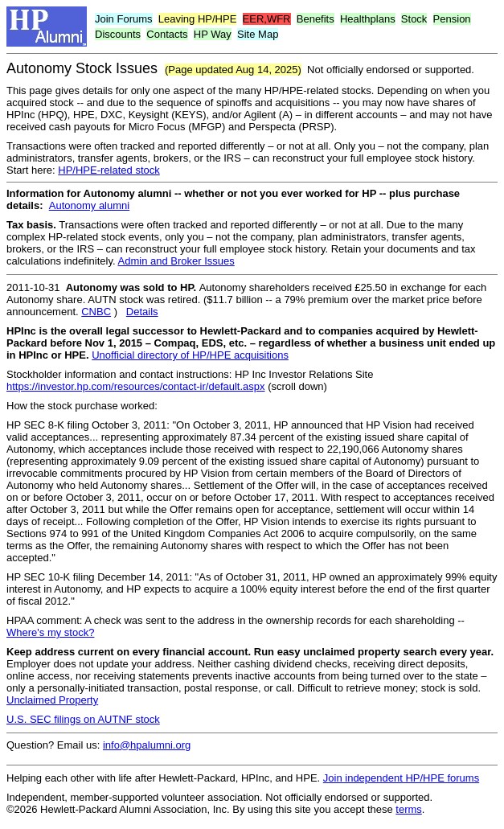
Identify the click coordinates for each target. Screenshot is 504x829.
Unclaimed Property (52, 700)
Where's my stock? (50, 632)
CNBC (96, 312)
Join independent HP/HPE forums (401, 778)
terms (409, 809)
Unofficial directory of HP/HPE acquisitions (190, 355)
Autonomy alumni (89, 205)
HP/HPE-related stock (109, 170)
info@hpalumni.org (147, 745)
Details (142, 312)
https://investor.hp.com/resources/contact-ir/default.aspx (136, 386)
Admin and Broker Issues (176, 261)
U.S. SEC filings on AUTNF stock (83, 719)
